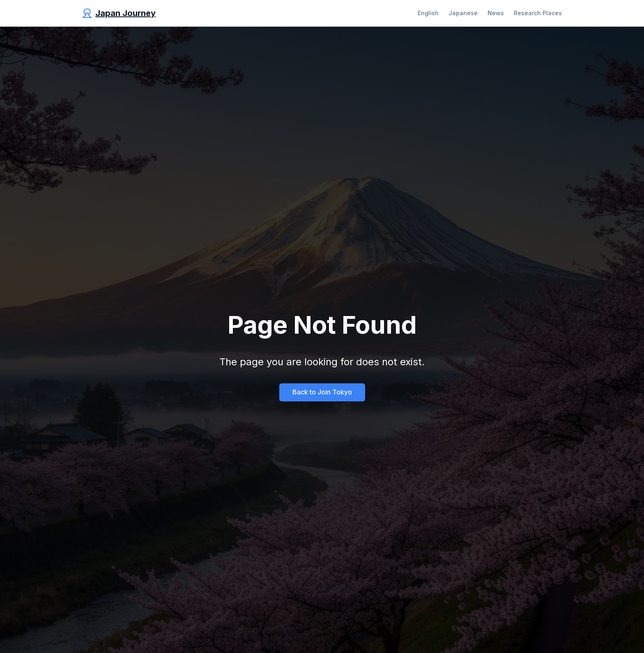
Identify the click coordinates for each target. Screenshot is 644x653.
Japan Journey (125, 13)
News (496, 13)
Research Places (538, 13)
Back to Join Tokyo (322, 392)
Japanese (463, 13)
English (428, 13)
